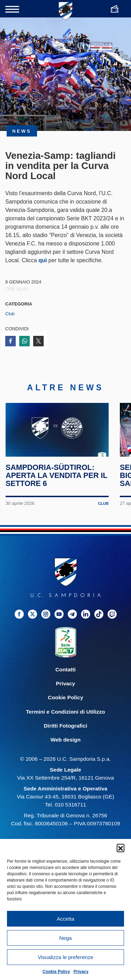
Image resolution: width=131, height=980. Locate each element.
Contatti (65, 676)
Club (10, 314)
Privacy (81, 972)
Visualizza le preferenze (65, 957)
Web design (65, 746)
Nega (66, 938)
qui (43, 260)
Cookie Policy (56, 972)
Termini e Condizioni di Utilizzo (65, 718)
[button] (121, 848)
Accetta (65, 919)
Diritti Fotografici (66, 732)
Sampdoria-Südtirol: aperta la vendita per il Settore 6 (57, 482)
